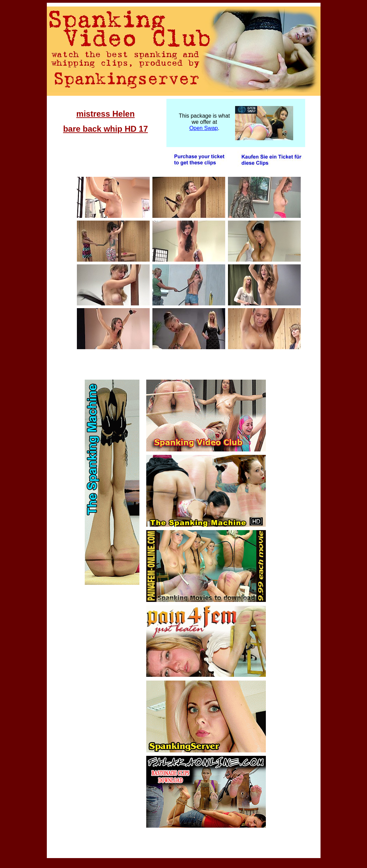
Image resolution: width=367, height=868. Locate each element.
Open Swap (204, 128)
